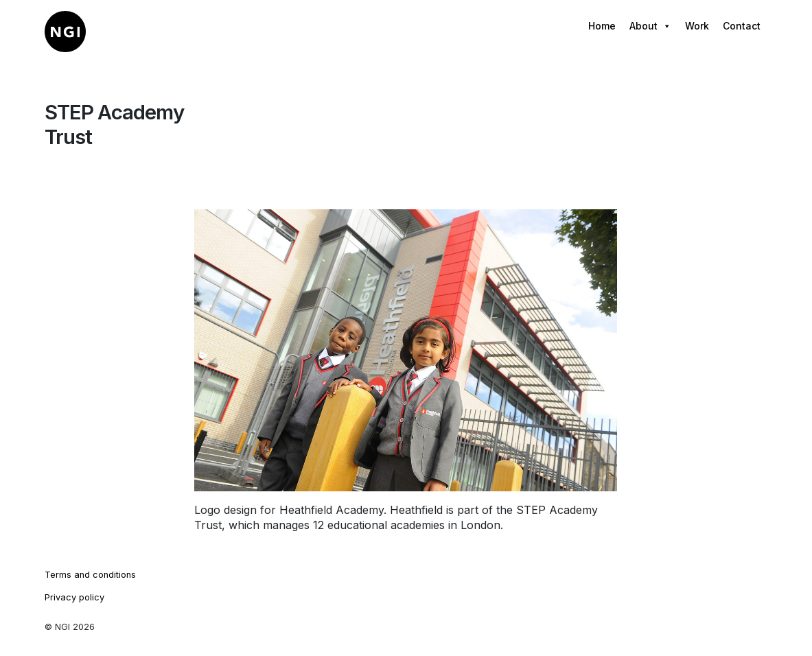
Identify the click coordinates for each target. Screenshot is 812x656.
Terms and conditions (90, 575)
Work (697, 26)
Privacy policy (74, 597)
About (650, 26)
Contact (742, 26)
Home (602, 26)
